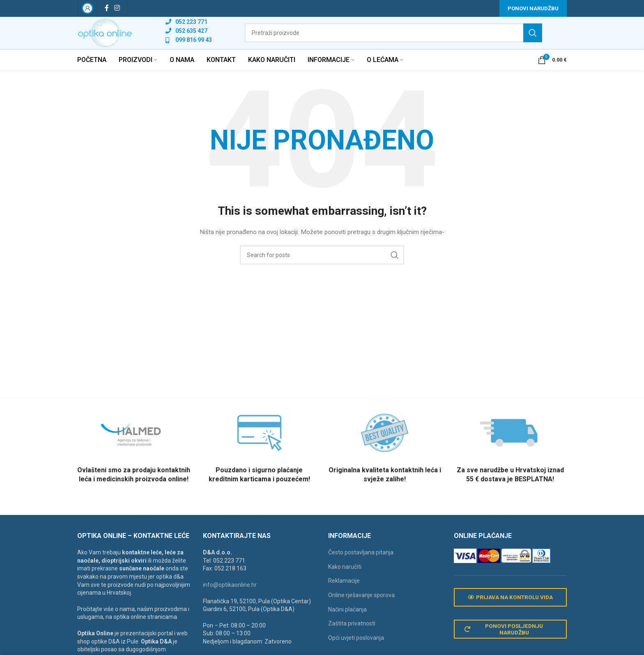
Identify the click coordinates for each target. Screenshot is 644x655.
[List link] (206, 27)
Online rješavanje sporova (361, 606)
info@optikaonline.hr (230, 595)
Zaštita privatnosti (352, 634)
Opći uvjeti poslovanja (356, 648)
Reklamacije (344, 592)
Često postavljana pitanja (361, 563)
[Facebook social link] (107, 8)
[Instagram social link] (117, 8)
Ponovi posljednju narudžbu (505, 641)
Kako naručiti (345, 577)
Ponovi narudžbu (533, 8)
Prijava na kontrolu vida (510, 609)
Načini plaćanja (347, 620)
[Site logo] (114, 38)
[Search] (402, 39)
